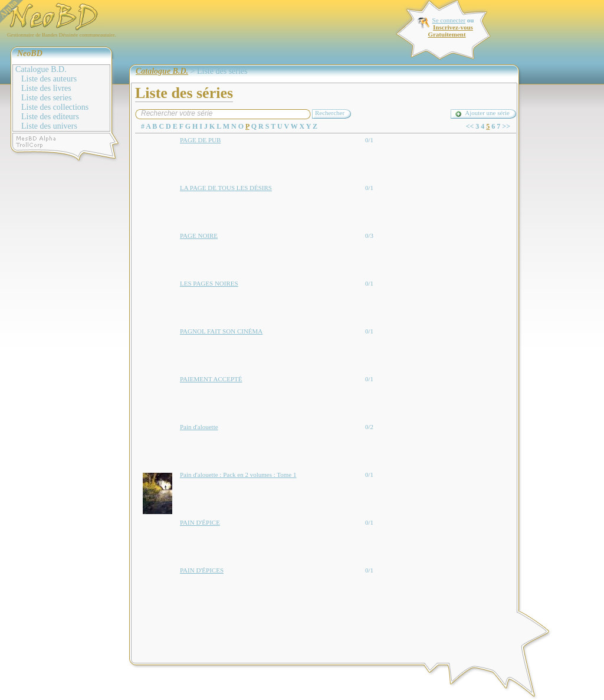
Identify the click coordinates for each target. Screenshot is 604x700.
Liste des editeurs (50, 117)
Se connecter (449, 20)
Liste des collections (55, 107)
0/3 (369, 235)
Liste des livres (46, 88)
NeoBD (30, 53)
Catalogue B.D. (41, 69)
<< (470, 126)
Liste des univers (49, 126)
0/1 (369, 140)
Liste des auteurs (49, 79)
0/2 (369, 427)
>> (506, 126)
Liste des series (47, 98)
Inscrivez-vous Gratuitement (450, 31)
